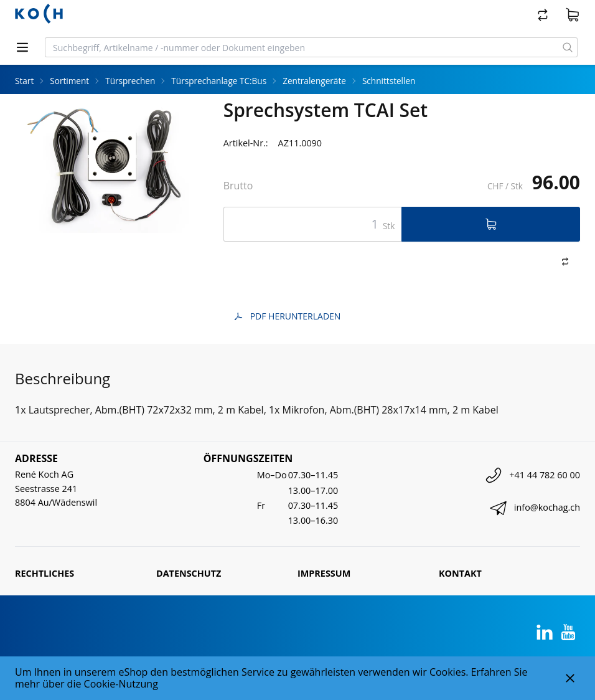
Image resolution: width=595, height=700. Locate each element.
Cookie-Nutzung (121, 684)
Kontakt (460, 573)
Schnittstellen (389, 81)
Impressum (324, 573)
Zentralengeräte (314, 81)
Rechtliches (45, 573)
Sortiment (69, 81)
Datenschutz (189, 573)
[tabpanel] (104, 166)
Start (24, 81)
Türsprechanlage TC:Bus (219, 81)
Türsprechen (130, 81)
